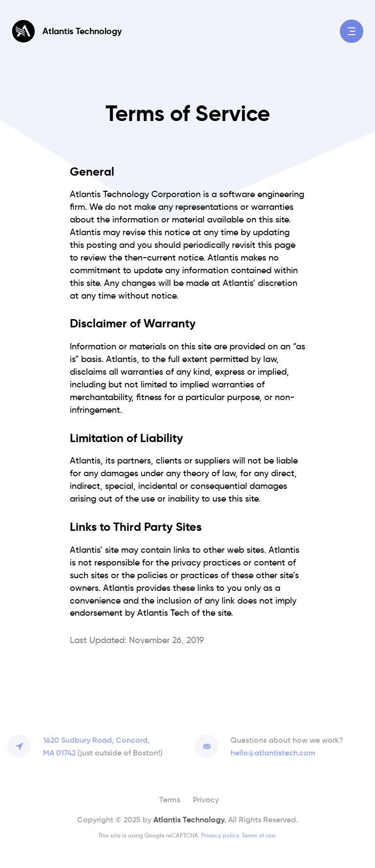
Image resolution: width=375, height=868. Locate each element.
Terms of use (259, 834)
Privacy (206, 798)
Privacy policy (220, 834)
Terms (170, 798)
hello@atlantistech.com (273, 751)
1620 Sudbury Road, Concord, (103, 746)
